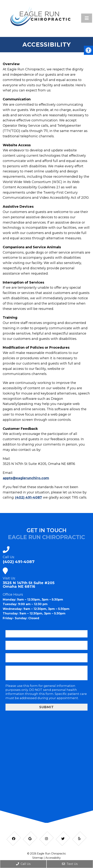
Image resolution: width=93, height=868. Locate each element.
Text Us (70, 864)
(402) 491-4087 (29, 497)
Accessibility (53, 858)
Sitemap (38, 858)
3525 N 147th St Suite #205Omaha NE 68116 (29, 585)
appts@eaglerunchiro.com (26, 478)
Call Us (23, 864)
